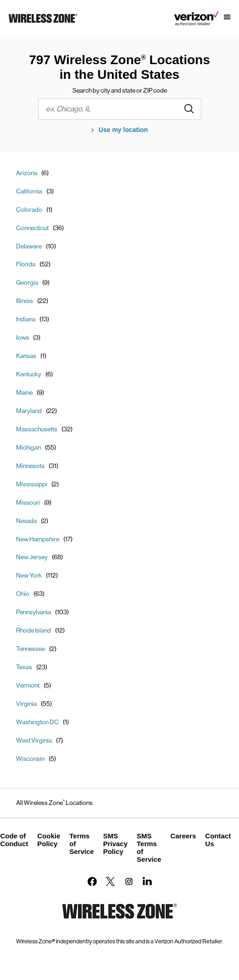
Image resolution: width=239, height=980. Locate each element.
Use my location (123, 130)
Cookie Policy (49, 840)
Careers (183, 836)
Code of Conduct (14, 840)
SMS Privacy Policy (115, 844)
